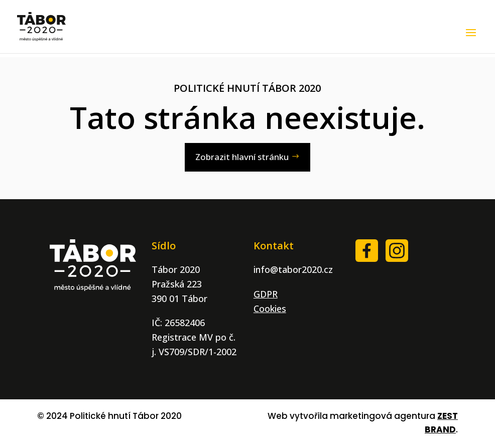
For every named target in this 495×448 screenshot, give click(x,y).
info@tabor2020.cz (293, 269)
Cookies (270, 309)
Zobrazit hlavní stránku (242, 157)
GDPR (266, 294)
